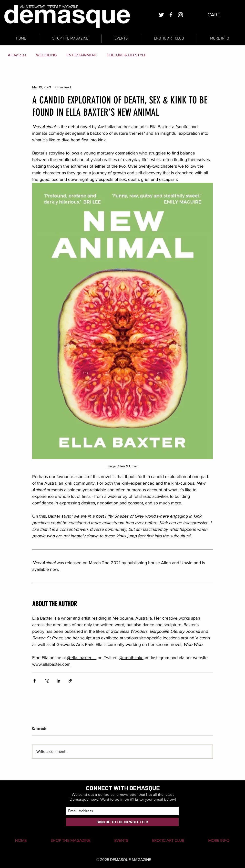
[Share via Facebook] (35, 681)
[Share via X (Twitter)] (46, 681)
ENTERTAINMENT (82, 55)
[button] (218, 15)
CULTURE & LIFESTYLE (126, 55)
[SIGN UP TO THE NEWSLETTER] (122, 822)
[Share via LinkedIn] (58, 681)
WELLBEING (46, 55)
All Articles (17, 55)
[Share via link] (70, 681)
